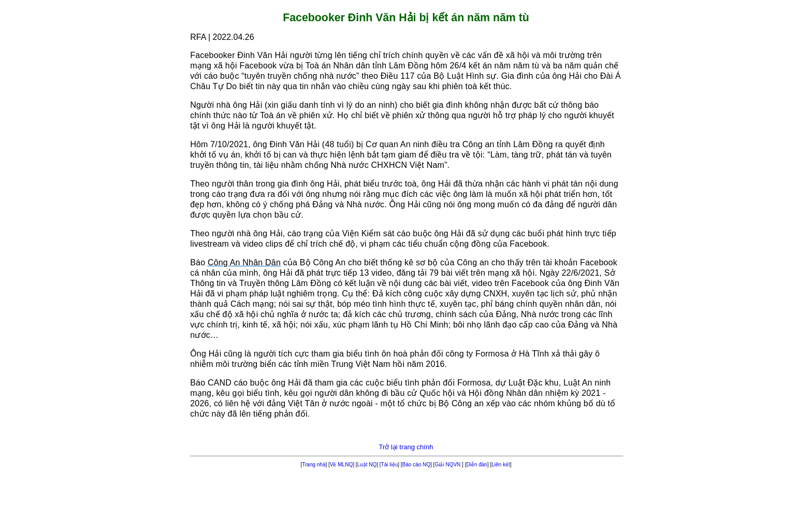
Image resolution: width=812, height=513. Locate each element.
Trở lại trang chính (406, 447)
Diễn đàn (476, 465)
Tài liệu (390, 465)
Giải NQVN (448, 465)
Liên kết (501, 465)
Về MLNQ (341, 465)
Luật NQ (367, 465)
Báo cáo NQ (416, 465)
